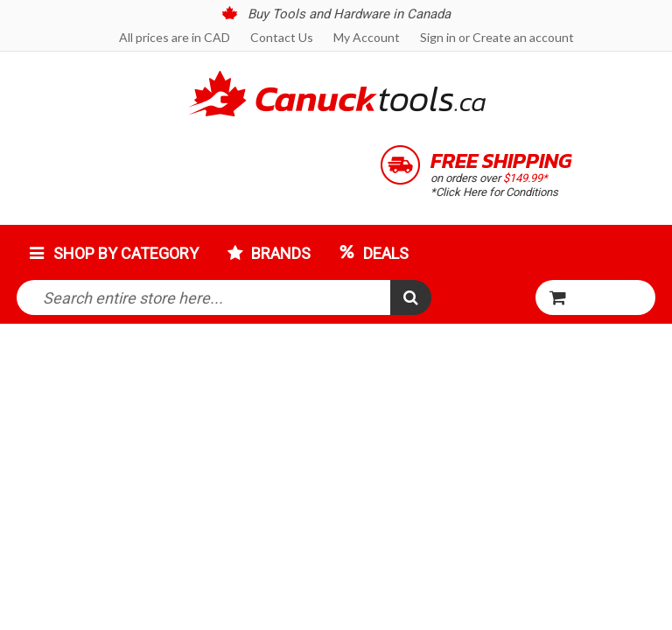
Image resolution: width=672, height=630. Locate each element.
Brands (281, 253)
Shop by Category (126, 253)
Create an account (523, 37)
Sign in (438, 37)
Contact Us (282, 37)
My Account (367, 37)
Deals (386, 253)
